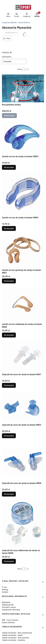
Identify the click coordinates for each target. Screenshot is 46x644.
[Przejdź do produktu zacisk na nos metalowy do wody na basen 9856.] (23, 305)
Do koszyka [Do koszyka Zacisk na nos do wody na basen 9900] (9, 167)
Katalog (5, 590)
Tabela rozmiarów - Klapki (12, 635)
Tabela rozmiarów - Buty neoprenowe (17, 633)
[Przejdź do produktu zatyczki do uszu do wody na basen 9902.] (23, 407)
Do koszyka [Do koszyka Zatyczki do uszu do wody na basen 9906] (9, 494)
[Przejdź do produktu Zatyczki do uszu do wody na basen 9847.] (23, 357)
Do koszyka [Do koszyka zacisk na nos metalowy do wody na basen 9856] (9, 335)
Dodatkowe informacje (11, 610)
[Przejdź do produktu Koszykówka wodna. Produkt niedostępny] (23, 88)
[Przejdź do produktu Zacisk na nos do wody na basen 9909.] (23, 194)
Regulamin (6, 602)
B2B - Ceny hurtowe (10, 620)
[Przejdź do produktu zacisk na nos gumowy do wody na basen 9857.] (23, 251)
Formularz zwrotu (9, 607)
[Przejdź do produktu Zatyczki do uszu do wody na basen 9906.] (23, 461)
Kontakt (5, 592)
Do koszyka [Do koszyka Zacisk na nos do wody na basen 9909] (9, 228)
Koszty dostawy (8, 622)
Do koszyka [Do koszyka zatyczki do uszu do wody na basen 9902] (9, 436)
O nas (4, 587)
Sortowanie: (7, 57)
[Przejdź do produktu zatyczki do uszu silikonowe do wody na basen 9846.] (23, 524)
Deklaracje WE (8, 605)
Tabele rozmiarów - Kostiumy (14, 640)
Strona (20, 69)
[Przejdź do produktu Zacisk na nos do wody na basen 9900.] (23, 138)
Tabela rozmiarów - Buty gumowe (15, 638)
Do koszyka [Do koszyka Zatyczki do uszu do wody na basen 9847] (9, 385)
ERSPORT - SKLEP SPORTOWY (17, 23)
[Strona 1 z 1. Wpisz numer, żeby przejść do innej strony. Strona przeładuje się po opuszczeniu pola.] (24, 69)
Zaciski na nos (11, 33)
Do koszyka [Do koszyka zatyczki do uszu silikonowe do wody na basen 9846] (9, 561)
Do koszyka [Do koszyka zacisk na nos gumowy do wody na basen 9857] (9, 281)
